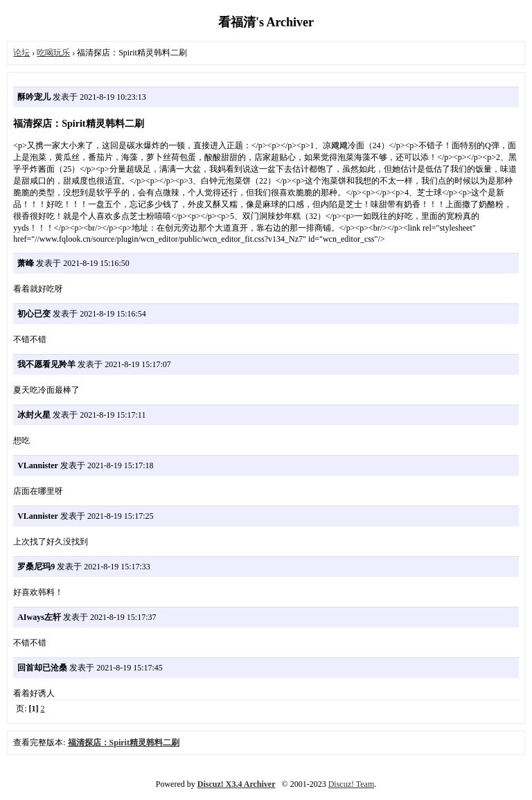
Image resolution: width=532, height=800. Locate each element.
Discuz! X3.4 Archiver (237, 784)
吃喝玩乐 (53, 53)
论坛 (21, 53)
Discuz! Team (352, 784)
